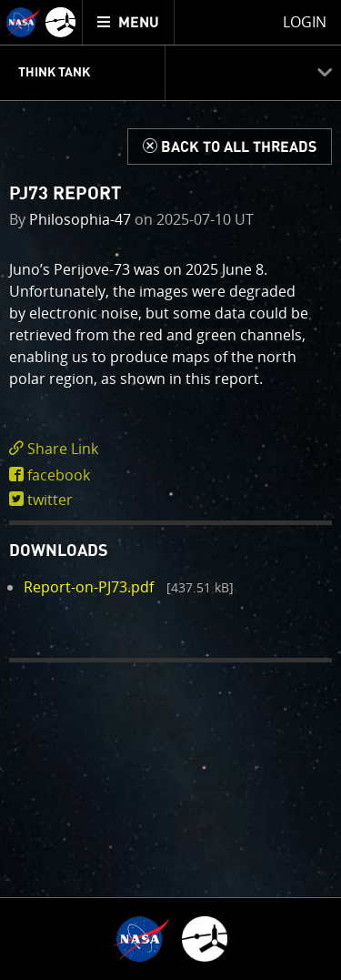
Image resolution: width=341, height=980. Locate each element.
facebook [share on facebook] (59, 475)
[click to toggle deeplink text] (170, 449)
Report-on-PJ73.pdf (89, 587)
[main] (170, 490)
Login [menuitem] (305, 22)
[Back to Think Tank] (230, 146)
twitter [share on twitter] (50, 500)
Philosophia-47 (80, 219)
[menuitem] (129, 22)
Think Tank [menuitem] (54, 73)
